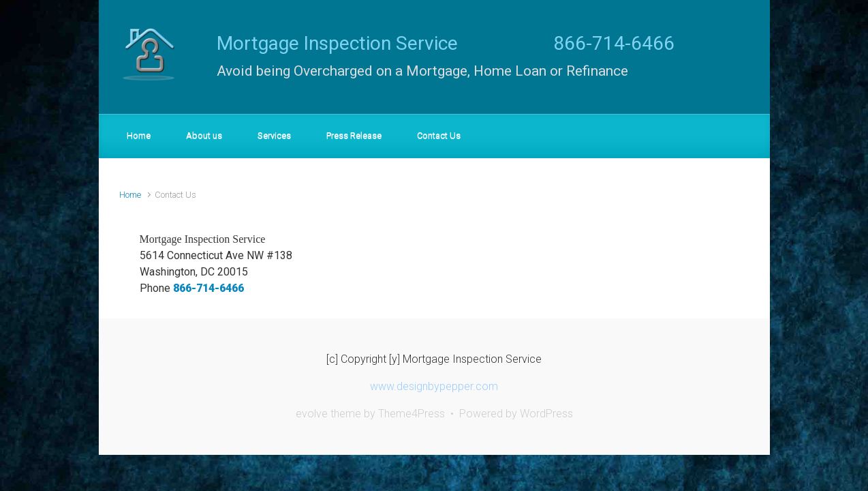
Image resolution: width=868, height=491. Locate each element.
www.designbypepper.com (434, 386)
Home (130, 195)
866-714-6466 (208, 288)
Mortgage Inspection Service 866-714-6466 (446, 43)
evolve (312, 414)
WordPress (546, 414)
